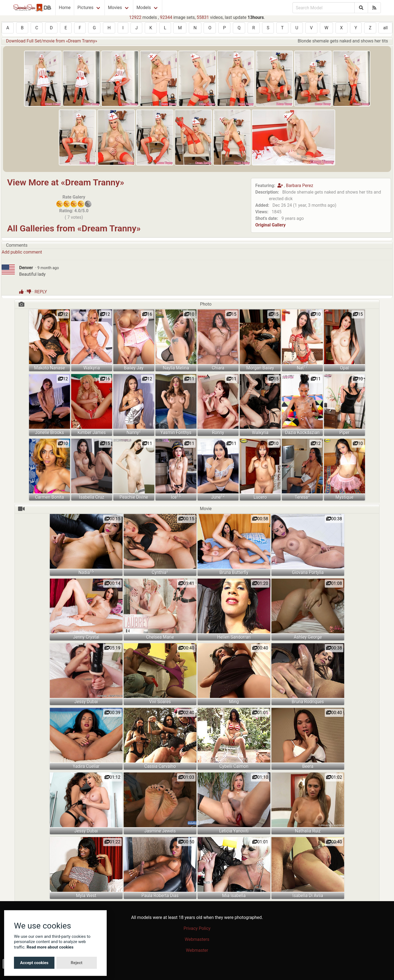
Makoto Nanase (50, 368)
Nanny (134, 432)
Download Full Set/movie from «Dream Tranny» (52, 41)
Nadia (86, 572)
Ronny (218, 432)
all (385, 28)
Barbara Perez (300, 186)
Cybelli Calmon (234, 766)
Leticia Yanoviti (234, 831)
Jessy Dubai (86, 702)
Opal (345, 368)
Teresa (302, 497)
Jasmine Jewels (160, 831)
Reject (76, 963)
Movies (115, 8)
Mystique (344, 497)
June (218, 497)
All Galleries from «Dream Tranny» (74, 228)
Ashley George (308, 637)
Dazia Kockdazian (302, 432)
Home (65, 8)
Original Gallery (270, 225)
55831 (203, 17)
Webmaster (197, 950)
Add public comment (22, 252)
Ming (234, 702)
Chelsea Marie (160, 637)
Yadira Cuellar (86, 766)
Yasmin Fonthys (176, 432)
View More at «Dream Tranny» (66, 182)
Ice (176, 497)
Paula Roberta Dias (160, 896)
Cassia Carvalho (160, 766)
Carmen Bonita (50, 497)
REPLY (41, 292)
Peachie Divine (134, 497)
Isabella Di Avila (308, 896)
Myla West (86, 896)
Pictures (85, 8)
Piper (345, 432)
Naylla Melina (176, 368)
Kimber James (92, 432)
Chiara (218, 368)
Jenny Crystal (86, 637)
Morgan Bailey (260, 368)
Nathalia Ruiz (308, 831)
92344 (166, 17)
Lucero (260, 497)
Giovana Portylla (308, 572)
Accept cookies (34, 963)
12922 (135, 17)
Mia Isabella (234, 896)
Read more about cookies (50, 947)
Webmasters (197, 939)
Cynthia (160, 572)
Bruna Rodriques (308, 702)
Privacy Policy (197, 928)
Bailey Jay (134, 368)
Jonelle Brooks (49, 432)
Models (144, 8)
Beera (308, 766)
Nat (302, 368)
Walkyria (92, 368)
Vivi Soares (160, 702)
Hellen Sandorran (234, 637)
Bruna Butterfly (234, 572)
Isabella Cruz (92, 497)
